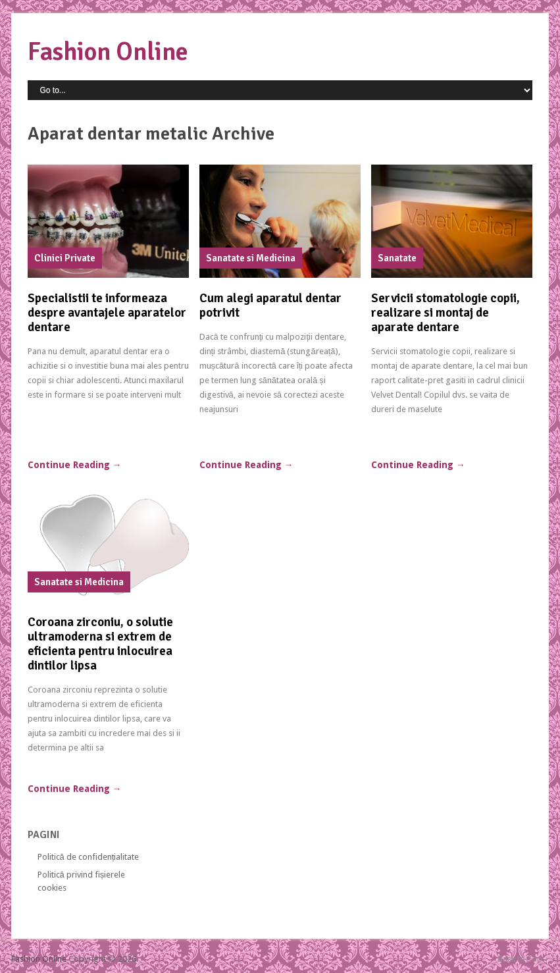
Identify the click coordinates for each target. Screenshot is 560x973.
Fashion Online (108, 52)
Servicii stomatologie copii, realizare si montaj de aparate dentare (445, 313)
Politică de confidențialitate (89, 857)
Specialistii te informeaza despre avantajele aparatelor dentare (107, 313)
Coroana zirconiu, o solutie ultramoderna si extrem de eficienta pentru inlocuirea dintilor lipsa (100, 644)
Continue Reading (75, 465)
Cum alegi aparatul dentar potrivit (270, 305)
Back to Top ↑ (523, 959)
